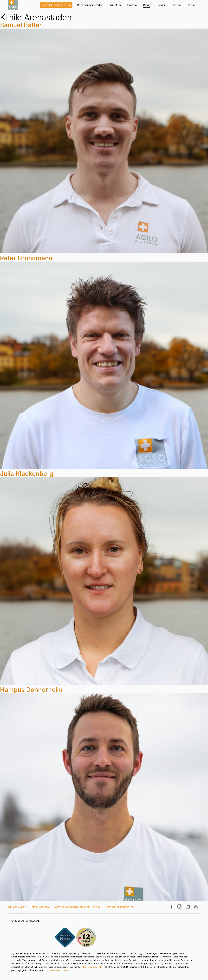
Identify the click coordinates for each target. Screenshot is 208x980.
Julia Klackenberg (27, 474)
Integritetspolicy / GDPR (93, 967)
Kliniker (192, 5)
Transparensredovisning (56, 970)
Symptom (115, 5)
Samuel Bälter (21, 25)
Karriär (161, 5)
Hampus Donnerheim (31, 690)
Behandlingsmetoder (90, 5)
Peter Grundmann (26, 258)
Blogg (147, 5)
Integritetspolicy (40, 907)
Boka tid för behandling (56, 5)
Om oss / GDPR (18, 907)
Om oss (176, 5)
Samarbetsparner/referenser (71, 907)
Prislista (132, 5)
